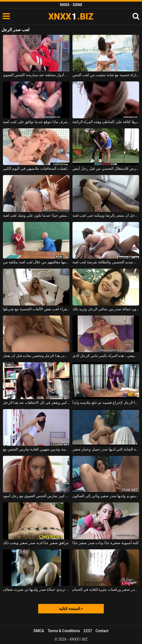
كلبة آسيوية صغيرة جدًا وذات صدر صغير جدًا (106, 543)
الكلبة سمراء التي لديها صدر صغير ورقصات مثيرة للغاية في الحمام (106, 589)
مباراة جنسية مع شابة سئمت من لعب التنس (106, 75)
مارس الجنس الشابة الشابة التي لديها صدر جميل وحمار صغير (106, 449)
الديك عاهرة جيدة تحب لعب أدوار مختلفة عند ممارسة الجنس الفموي (36, 75)
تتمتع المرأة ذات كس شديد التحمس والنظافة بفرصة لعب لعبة (106, 262)
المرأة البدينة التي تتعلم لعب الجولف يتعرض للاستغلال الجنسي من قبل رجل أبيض (106, 168)
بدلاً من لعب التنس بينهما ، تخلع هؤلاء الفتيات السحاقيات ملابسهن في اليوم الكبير (36, 168)
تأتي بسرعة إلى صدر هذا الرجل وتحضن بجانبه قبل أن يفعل (36, 356)
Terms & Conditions (64, 631)
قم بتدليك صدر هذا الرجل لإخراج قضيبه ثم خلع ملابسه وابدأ (106, 403)
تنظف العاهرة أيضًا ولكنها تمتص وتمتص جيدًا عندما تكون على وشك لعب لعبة (36, 215)
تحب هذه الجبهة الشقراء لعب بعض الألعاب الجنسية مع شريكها (36, 309)
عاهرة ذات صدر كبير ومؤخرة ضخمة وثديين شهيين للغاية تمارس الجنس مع (36, 449)
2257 (88, 631)
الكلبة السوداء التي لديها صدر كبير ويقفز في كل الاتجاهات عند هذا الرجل (36, 403)
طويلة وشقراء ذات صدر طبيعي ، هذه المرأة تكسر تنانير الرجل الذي (106, 356)
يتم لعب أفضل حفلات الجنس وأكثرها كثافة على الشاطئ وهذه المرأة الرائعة (106, 122)
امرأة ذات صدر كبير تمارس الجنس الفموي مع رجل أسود (36, 496)
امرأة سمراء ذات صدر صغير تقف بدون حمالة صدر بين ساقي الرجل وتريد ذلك (106, 309)
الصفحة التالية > (71, 609)
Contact (102, 631)
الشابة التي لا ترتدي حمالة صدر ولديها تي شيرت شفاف (36, 589)
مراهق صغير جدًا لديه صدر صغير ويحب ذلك (36, 543)
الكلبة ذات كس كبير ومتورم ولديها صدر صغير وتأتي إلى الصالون (106, 496)
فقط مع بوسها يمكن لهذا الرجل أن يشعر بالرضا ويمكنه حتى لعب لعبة (106, 215)
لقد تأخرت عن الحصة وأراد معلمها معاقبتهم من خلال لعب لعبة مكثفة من (36, 262)
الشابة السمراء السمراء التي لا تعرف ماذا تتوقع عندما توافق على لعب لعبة (36, 122)
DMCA (39, 631)
